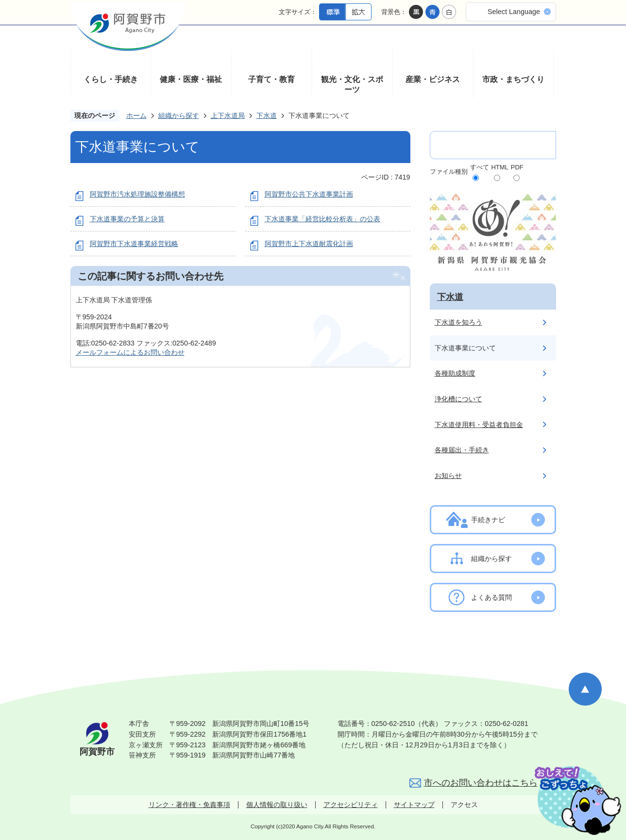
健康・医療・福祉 (191, 79)
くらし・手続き (111, 79)
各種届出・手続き (462, 450)
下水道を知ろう (458, 322)
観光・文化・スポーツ (352, 85)
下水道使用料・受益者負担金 (479, 425)
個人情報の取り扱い (277, 805)
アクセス (464, 805)
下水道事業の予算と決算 (127, 219)
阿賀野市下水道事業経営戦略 (134, 244)
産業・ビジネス (433, 79)
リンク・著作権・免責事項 (189, 805)
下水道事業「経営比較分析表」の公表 (322, 219)
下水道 (267, 115)
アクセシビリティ (351, 805)
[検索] (483, 145)
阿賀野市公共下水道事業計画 (309, 194)
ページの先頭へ (585, 689)
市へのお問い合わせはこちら (481, 783)
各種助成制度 (455, 373)
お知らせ (448, 476)
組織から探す (179, 115)
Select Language (514, 12)
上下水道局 (228, 115)
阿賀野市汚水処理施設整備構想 (137, 194)
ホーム (136, 115)
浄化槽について (458, 399)
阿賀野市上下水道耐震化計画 (309, 244)
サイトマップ (414, 805)
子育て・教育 (271, 79)
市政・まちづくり (513, 79)
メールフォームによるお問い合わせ (130, 352)
